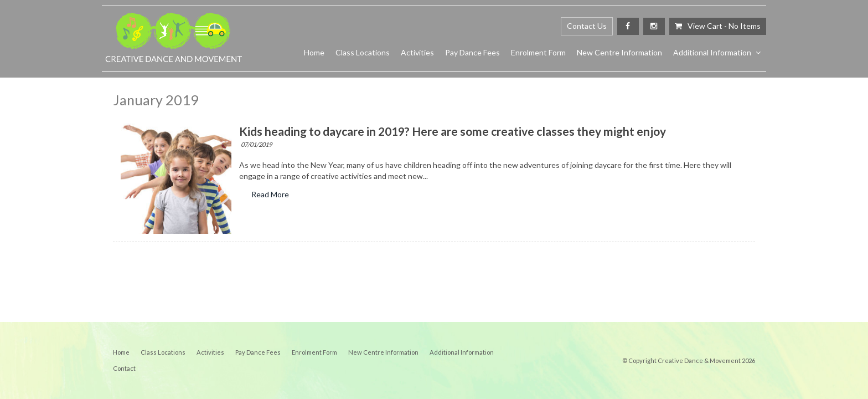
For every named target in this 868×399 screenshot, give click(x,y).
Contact (124, 368)
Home (314, 52)
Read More (270, 195)
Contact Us (587, 26)
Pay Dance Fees (472, 52)
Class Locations (363, 52)
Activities (417, 52)
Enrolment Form (538, 52)
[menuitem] (121, 352)
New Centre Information (619, 52)
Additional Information (712, 52)
